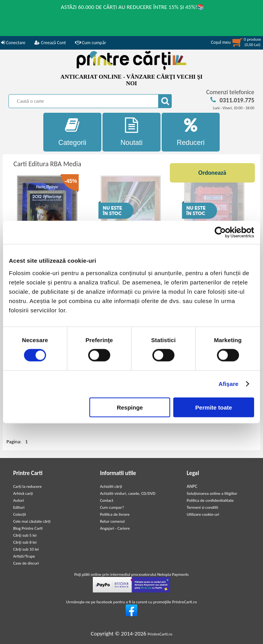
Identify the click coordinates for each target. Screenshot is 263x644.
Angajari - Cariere (115, 528)
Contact (107, 500)
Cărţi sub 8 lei (25, 542)
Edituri (19, 507)
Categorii (72, 132)
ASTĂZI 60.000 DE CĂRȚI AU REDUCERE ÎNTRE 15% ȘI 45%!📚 (133, 7)
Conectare (13, 43)
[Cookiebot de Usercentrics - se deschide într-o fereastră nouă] (220, 232)
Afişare (229, 384)
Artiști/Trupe (24, 556)
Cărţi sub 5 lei (25, 535)
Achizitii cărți (111, 486)
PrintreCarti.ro (160, 634)
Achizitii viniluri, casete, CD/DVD (127, 493)
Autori (19, 500)
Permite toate (214, 407)
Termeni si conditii (202, 507)
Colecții (20, 514)
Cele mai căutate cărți (32, 521)
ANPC (192, 486)
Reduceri (190, 132)
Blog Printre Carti (28, 528)
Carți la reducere (27, 486)
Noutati (131, 132)
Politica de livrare (115, 514)
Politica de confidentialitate (210, 500)
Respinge (130, 407)
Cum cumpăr (91, 43)
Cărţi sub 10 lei (26, 549)
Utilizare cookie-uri (203, 514)
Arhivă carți (23, 493)
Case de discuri (26, 563)
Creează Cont (50, 43)
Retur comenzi (112, 521)
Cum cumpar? (112, 507)
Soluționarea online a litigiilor (212, 493)
